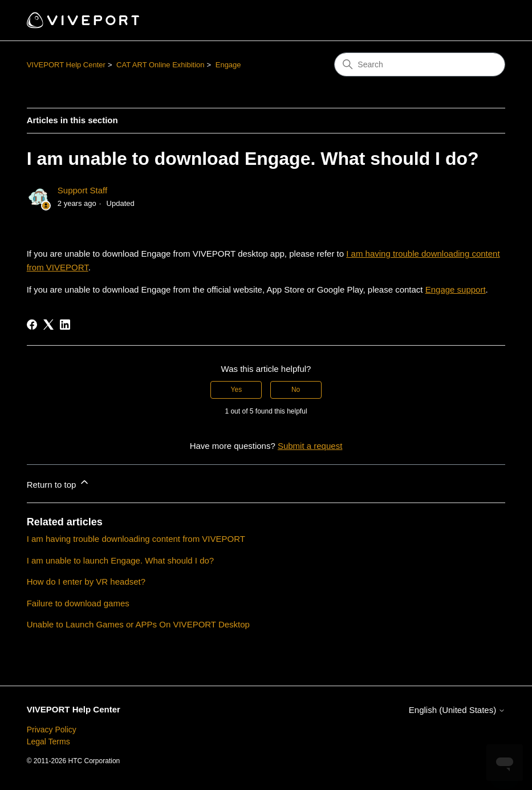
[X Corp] (48, 325)
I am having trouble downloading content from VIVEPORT (136, 539)
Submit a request (310, 446)
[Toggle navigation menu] (485, 21)
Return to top (58, 483)
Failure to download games (78, 603)
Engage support (456, 289)
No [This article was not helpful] (296, 390)
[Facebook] (32, 325)
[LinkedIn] (65, 325)
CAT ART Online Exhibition (160, 65)
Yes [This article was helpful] (237, 390)
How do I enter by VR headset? (86, 582)
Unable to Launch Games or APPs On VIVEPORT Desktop (138, 624)
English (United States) (457, 710)
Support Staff (82, 190)
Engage (228, 65)
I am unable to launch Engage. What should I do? (121, 560)
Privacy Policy (52, 730)
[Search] (420, 64)
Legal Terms (48, 742)
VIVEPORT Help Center (66, 65)
